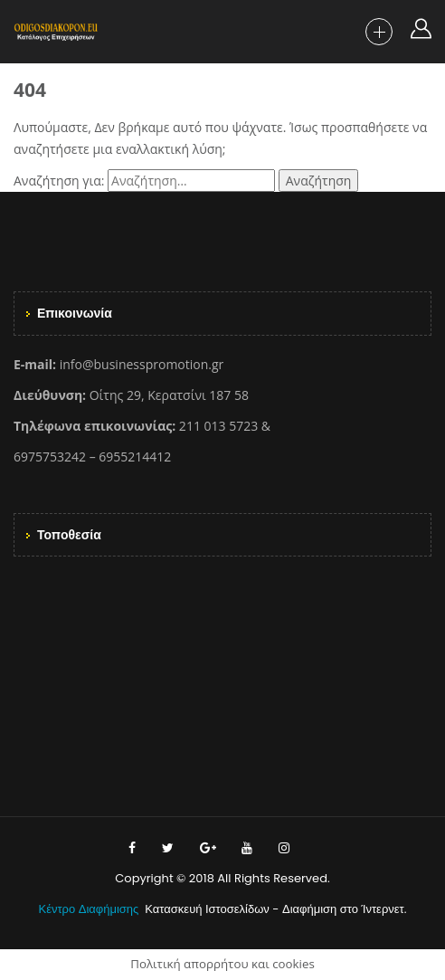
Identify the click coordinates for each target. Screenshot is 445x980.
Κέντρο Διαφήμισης (90, 909)
